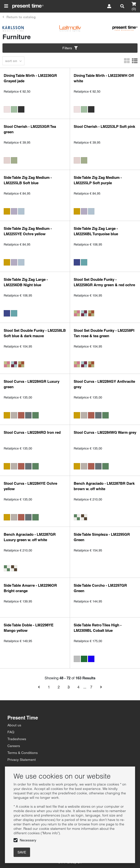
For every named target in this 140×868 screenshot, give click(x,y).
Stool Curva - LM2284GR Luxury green (32, 384)
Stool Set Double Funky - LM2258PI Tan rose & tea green (104, 333)
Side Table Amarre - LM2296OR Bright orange (30, 588)
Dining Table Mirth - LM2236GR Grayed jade (30, 78)
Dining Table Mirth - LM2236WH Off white (104, 78)
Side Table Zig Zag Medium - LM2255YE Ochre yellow (28, 231)
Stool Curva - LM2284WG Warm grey (105, 432)
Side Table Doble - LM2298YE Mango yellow (29, 628)
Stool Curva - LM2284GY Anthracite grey (104, 384)
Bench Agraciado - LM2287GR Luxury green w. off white (30, 537)
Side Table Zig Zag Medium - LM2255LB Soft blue (28, 180)
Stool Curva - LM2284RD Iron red (32, 432)
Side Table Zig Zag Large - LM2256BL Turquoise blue (96, 231)
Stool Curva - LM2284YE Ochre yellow (30, 486)
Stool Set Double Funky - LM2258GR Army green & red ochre (104, 282)
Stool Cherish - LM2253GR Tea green (30, 129)
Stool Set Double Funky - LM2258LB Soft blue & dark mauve (35, 333)
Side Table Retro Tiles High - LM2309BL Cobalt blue (98, 628)
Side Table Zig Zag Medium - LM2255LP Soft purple (98, 180)
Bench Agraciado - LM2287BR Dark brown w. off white (104, 486)
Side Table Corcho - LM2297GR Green (100, 588)
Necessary (28, 840)
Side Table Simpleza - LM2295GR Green (102, 537)
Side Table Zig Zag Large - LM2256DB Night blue (26, 282)
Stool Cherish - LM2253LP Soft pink (104, 126)
